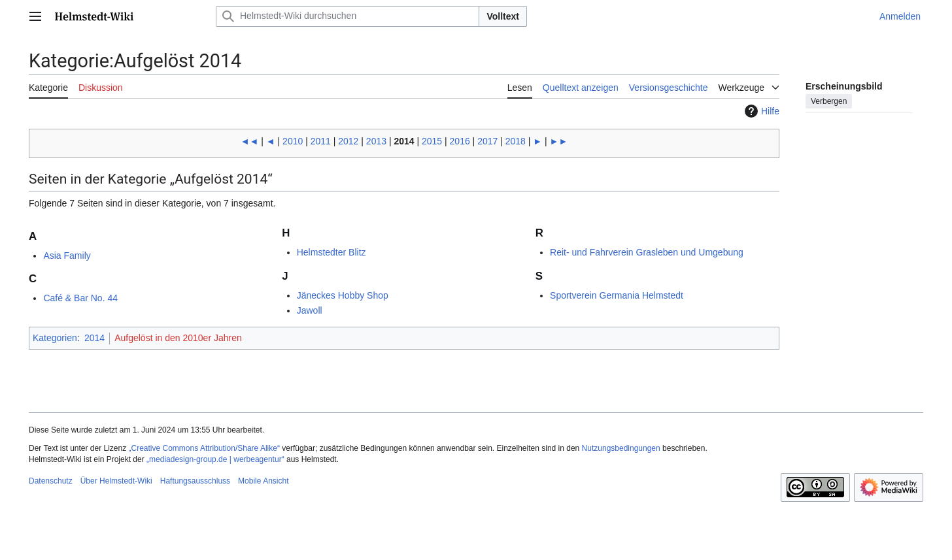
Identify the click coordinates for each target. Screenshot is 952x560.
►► (559, 141)
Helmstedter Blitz (331, 252)
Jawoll (310, 310)
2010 (293, 141)
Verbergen (829, 101)
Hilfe (760, 111)
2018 (516, 141)
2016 (460, 141)
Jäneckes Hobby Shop (343, 295)
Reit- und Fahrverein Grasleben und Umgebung (647, 252)
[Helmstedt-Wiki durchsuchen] (348, 16)
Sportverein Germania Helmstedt (617, 295)
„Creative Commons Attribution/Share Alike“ (204, 448)
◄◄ (250, 141)
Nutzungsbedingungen (621, 448)
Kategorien (55, 338)
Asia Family (67, 255)
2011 (321, 141)
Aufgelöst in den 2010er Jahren (178, 338)
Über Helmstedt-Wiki (116, 481)
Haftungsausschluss (195, 481)
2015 (432, 141)
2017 (487, 141)
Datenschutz (51, 481)
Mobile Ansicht (263, 481)
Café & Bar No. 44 (80, 298)
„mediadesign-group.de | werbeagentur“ (215, 459)
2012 (348, 141)
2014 (404, 141)
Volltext (503, 16)
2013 (376, 141)
